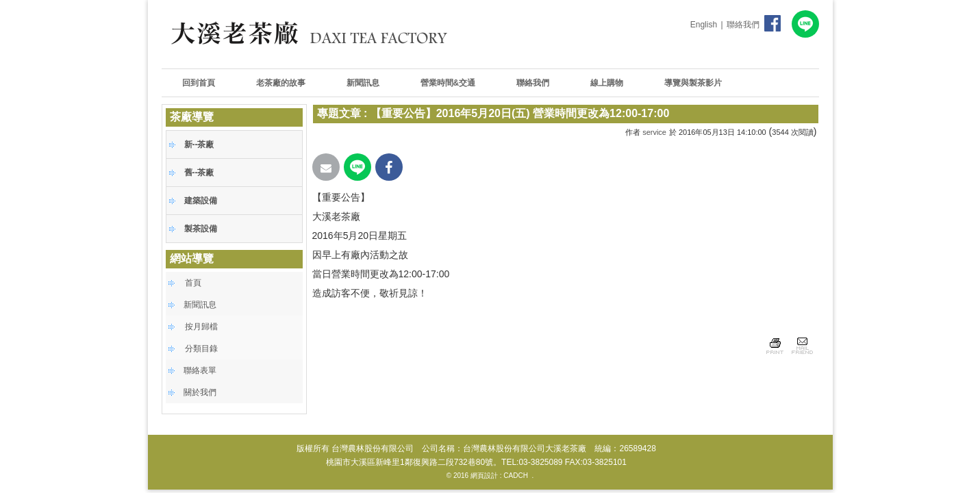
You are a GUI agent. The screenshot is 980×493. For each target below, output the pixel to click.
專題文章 (339, 113)
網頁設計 (484, 476)
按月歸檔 (201, 327)
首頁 (193, 283)
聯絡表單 (200, 370)
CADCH (516, 476)
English (704, 25)
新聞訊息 (200, 305)
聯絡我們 (743, 25)
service (654, 132)
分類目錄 (201, 349)
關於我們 (200, 392)
